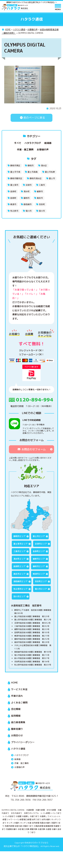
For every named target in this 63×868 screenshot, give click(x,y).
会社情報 (16, 709)
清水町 (27, 191)
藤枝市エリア (39, 566)
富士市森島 (33, 172)
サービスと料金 (19, 689)
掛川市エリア (19, 596)
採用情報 (16, 716)
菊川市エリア (41, 589)
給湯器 (48, 143)
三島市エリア (19, 551)
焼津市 (13, 204)
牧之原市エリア (20, 589)
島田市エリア (19, 574)
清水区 (44, 166)
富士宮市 (14, 185)
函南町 (13, 198)
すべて (18, 143)
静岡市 (31, 166)
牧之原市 (14, 211)
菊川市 (29, 211)
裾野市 (40, 191)
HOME (14, 683)
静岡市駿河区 (16, 178)
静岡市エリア (19, 536)
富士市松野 (50, 172)
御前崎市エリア (20, 581)
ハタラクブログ (33, 143)
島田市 (40, 198)
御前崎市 (28, 204)
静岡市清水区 (36, 178)
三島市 (42, 185)
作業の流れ (17, 696)
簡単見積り (17, 729)
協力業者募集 (18, 722)
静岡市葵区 (15, 166)
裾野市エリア (39, 559)
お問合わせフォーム (32, 449)
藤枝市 (27, 198)
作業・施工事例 (25, 149)
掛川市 (42, 211)
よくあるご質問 (19, 702)
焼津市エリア (39, 574)
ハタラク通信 (18, 749)
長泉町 (13, 191)
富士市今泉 (15, 172)
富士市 (52, 178)
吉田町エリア (41, 581)
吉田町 (42, 204)
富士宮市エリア (20, 544)
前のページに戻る (32, 118)
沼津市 (29, 185)
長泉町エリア (39, 551)
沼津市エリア (41, 544)
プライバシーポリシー (23, 742)
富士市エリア (39, 536)
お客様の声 (43, 149)
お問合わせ (17, 735)
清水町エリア (19, 559)
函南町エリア (19, 566)
